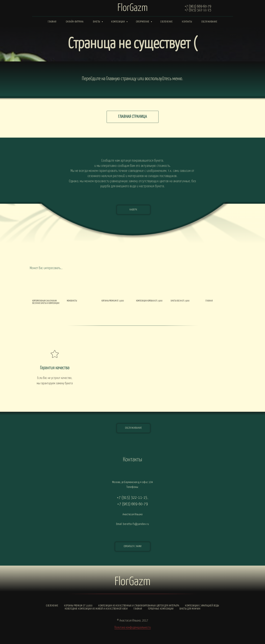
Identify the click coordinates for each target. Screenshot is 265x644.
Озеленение (166, 22)
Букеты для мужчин (190, 609)
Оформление (143, 22)
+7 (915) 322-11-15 (198, 10)
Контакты (187, 22)
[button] (133, 547)
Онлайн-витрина (75, 22)
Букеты (97, 22)
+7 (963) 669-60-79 (198, 6)
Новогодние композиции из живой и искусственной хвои (96, 609)
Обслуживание (209, 22)
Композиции (118, 22)
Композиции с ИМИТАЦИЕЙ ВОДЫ (202, 606)
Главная (52, 22)
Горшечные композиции (161, 609)
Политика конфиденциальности (133, 627)
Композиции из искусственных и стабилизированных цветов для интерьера (139, 606)
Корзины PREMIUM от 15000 (78, 606)
